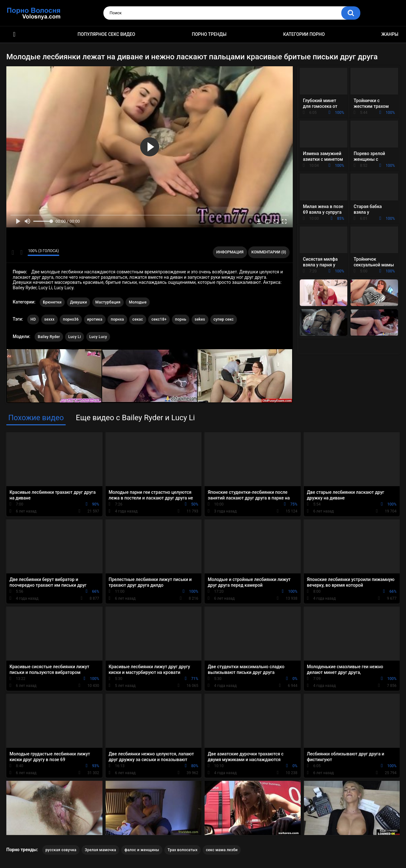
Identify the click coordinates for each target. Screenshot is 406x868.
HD (33, 319)
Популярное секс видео (107, 34)
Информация (230, 252)
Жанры (390, 34)
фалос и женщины (142, 850)
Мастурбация (108, 302)
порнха (117, 319)
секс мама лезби (222, 850)
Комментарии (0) (269, 252)
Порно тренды (209, 34)
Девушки (79, 302)
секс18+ (159, 319)
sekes (200, 319)
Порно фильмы (14, 34)
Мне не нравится (21, 252)
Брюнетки (52, 302)
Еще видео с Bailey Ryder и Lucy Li (135, 418)
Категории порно (304, 34)
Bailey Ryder (49, 337)
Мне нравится (13, 252)
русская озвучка (61, 850)
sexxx (49, 319)
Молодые (138, 302)
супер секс (224, 319)
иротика (95, 319)
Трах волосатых (183, 850)
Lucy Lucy (98, 337)
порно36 (71, 319)
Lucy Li (75, 337)
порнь (181, 319)
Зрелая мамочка (100, 850)
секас (138, 319)
